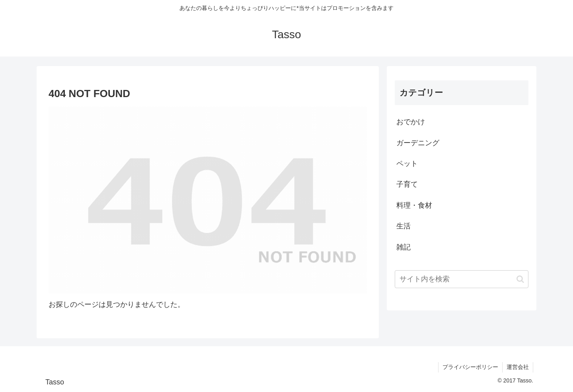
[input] (462, 279)
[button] (520, 279)
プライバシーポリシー (470, 367)
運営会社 (518, 367)
